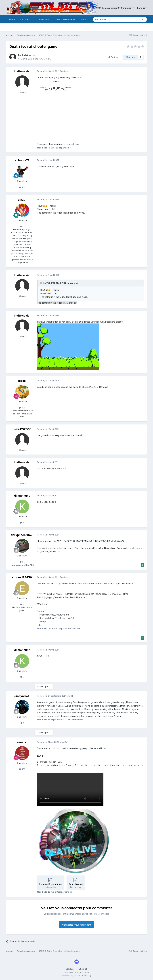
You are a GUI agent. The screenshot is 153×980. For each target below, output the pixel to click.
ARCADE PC (26, 19)
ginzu (22, 200)
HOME (12, 19)
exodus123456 (22, 577)
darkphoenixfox (22, 535)
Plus (84, 19)
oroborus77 (22, 160)
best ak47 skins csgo (125, 709)
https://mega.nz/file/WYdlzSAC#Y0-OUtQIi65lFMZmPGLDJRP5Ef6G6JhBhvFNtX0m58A (81, 541)
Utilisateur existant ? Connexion (117, 8)
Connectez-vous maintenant (77, 925)
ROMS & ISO (45, 59)
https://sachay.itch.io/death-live (64, 144)
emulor (22, 742)
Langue (142, 8)
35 (22, 562)
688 (22, 408)
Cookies (83, 969)
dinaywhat (22, 696)
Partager (114, 57)
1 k (22, 226)
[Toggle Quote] (42, 283)
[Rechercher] (110, 19)
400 (22, 187)
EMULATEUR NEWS (66, 19)
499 (22, 769)
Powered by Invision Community (77, 975)
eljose (22, 381)
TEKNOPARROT (44, 19)
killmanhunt (22, 496)
